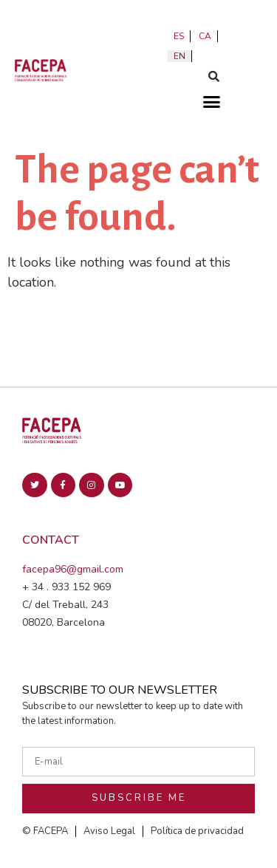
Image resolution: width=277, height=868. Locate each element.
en (179, 56)
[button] (214, 76)
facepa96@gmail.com (73, 569)
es (179, 36)
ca (205, 36)
